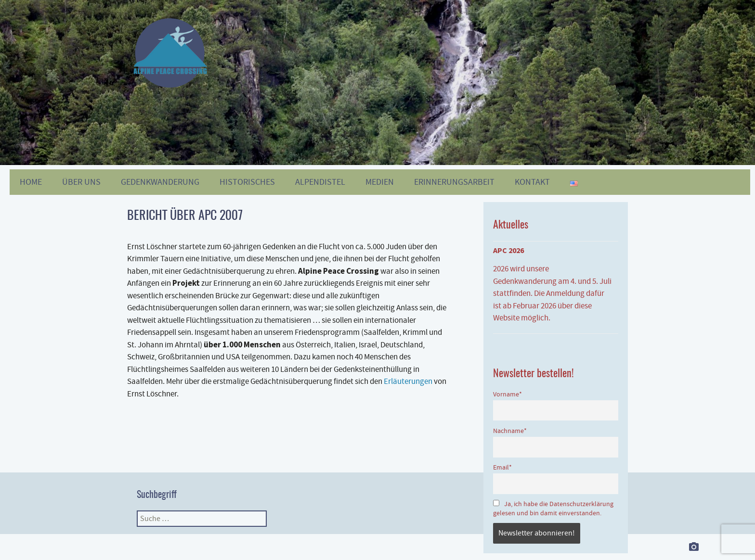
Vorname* (508, 394)
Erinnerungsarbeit (454, 182)
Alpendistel (320, 182)
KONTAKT (532, 182)
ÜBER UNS (81, 182)
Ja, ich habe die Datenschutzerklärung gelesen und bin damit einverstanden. (553, 509)
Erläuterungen (408, 381)
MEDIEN (380, 182)
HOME (31, 182)
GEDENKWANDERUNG (160, 182)
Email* (502, 467)
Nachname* (510, 431)
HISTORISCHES (247, 182)
